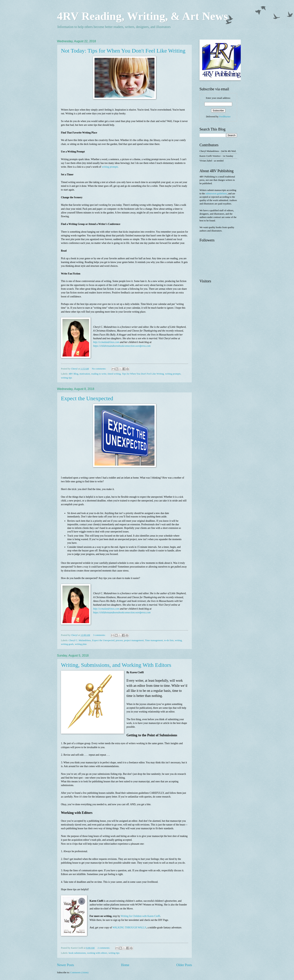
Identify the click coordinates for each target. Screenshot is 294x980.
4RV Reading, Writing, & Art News (142, 16)
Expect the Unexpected (87, 398)
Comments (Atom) (79, 972)
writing (178, 640)
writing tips (66, 378)
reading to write (99, 374)
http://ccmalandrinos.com (106, 342)
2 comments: (104, 948)
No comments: (99, 369)
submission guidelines (216, 194)
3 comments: (100, 635)
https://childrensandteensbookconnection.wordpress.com (122, 346)
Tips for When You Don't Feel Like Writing (143, 374)
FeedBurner (225, 117)
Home (125, 965)
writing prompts (173, 374)
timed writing (114, 374)
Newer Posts (66, 965)
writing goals (67, 644)
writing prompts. (110, 167)
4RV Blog (73, 374)
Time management (154, 640)
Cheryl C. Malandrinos (80, 640)
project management (134, 640)
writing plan (81, 644)
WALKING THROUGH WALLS (129, 928)
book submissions (77, 953)
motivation (85, 374)
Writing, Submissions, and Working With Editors (116, 665)
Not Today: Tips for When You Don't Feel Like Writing (123, 51)
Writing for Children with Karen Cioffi (141, 916)
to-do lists (169, 640)
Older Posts (184, 965)
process (119, 640)
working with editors (97, 953)
